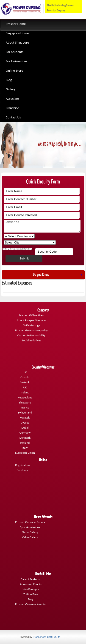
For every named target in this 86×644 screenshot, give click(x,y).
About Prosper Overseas (31, 320)
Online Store (14, 71)
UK (25, 387)
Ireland (25, 392)
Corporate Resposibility (31, 335)
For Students (15, 52)
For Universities (17, 61)
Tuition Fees (31, 594)
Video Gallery (30, 537)
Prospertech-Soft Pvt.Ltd (47, 637)
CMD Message (31, 325)
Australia (25, 382)
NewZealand (25, 397)
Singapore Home (17, 33)
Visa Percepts (31, 589)
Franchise (12, 108)
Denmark (25, 438)
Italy (25, 448)
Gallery (11, 89)
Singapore (25, 402)
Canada (25, 377)
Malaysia (25, 418)
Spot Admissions (30, 527)
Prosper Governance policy (31, 330)
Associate (12, 99)
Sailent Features (31, 579)
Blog (9, 80)
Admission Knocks (31, 584)
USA (25, 372)
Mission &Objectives (31, 315)
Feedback (22, 470)
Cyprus (25, 423)
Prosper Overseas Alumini (31, 604)
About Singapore (17, 42)
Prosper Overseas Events (30, 522)
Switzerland (25, 412)
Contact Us (13, 117)
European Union (25, 453)
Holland (25, 443)
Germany (25, 433)
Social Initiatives (31, 340)
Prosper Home (16, 24)
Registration (22, 465)
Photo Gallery (30, 532)
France (25, 407)
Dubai (25, 428)
